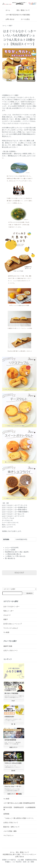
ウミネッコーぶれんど (11, 628)
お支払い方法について (11, 822)
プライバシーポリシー (29, 854)
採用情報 (6, 814)
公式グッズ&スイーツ (10, 650)
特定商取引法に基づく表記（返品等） (17, 552)
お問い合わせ (8, 19)
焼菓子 (11, 26)
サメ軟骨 (6, 632)
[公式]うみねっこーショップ (13, 624)
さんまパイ (7, 615)
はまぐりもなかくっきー (11, 606)
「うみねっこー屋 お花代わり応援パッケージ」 (19, 818)
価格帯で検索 (8, 646)
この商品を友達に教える (13, 554)
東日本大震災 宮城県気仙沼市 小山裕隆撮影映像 (19, 808)
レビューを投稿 (10, 550)
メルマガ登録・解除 (10, 831)
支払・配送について (22, 10)
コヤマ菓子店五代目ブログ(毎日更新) (16, 15)
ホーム (6, 10)
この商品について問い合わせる (15, 556)
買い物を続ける (10, 558)
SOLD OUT (19, 573)
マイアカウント (9, 835)
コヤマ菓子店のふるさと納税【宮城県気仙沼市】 (19, 803)
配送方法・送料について (11, 827)
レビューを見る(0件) (12, 548)
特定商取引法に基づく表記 (12, 854)
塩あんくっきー (9, 611)
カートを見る (24, 19)
